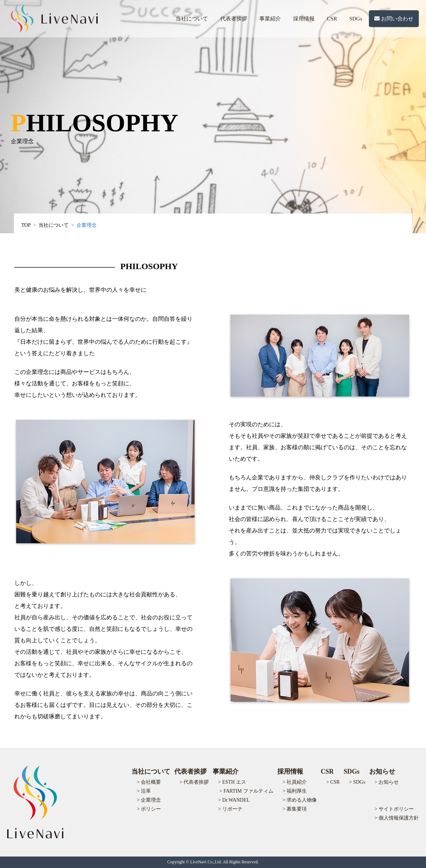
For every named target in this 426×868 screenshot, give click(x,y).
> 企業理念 (149, 800)
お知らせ (382, 771)
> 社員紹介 (295, 782)
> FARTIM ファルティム (246, 791)
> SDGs (357, 782)
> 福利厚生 (295, 791)
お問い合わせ (394, 19)
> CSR (333, 782)
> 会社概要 (149, 782)
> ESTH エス (232, 782)
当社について (192, 19)
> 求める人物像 (300, 800)
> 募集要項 (295, 809)
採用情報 (304, 19)
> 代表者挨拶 (194, 782)
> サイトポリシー (394, 809)
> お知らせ (387, 782)
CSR (332, 19)
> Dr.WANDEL (234, 800)
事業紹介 (270, 19)
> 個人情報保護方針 (397, 818)
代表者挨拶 (234, 19)
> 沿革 (144, 791)
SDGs (356, 19)
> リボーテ (230, 809)
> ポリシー (149, 809)
